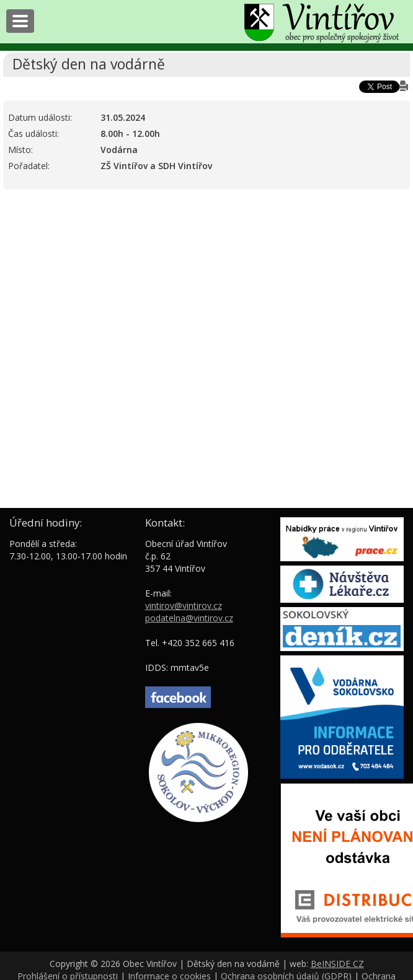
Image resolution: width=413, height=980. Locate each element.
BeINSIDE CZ (337, 964)
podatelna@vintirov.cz (189, 618)
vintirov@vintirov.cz (184, 606)
